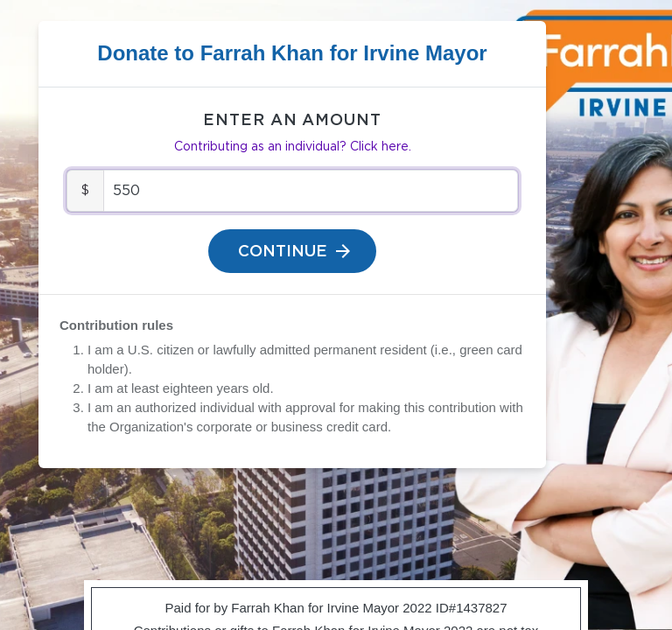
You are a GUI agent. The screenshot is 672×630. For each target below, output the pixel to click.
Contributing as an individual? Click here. (293, 147)
